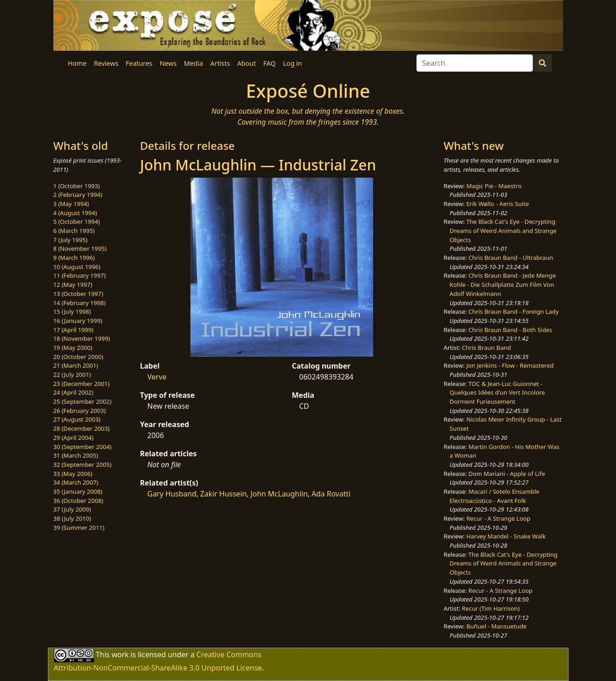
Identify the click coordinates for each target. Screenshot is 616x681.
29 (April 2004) (74, 438)
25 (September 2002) (83, 401)
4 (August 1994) (75, 213)
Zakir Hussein (223, 494)
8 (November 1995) (80, 248)
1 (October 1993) (77, 186)
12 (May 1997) (73, 285)
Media (194, 63)
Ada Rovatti (331, 494)
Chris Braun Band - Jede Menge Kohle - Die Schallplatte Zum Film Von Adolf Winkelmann (503, 284)
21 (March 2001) (76, 365)
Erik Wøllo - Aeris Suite (498, 204)
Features (139, 63)
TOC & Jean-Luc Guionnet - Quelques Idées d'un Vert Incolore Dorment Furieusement (498, 393)
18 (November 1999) (82, 338)
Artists (220, 63)
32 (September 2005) (83, 465)
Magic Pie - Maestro (494, 186)
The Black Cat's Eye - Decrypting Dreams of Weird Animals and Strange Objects (503, 230)
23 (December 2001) (82, 384)
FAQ (269, 63)
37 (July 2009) (72, 509)
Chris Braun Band (486, 348)
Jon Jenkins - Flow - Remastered (510, 365)
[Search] (475, 63)
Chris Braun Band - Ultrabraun (511, 258)
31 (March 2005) (76, 455)
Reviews (106, 63)
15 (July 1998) (72, 311)
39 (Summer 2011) (79, 528)
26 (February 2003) (80, 411)
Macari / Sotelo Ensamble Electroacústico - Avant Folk (495, 496)
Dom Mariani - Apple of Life (507, 474)
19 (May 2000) (73, 348)
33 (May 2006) (73, 474)
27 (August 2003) (77, 419)
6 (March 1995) (74, 231)
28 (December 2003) (82, 428)
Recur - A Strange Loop (498, 518)
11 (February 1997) (80, 275)
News (168, 63)
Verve (157, 377)
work (120, 654)
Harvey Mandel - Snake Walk (506, 536)
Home (77, 63)
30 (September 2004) (83, 447)
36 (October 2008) (79, 501)
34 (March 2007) (76, 482)
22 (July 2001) (72, 375)
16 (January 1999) (78, 321)
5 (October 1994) (77, 222)
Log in (292, 63)
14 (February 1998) (80, 303)
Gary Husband (172, 494)
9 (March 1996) (74, 258)
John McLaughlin (279, 494)
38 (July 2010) (72, 518)
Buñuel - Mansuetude (496, 626)
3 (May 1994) (71, 204)
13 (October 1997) (79, 294)
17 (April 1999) (74, 330)
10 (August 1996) (77, 267)
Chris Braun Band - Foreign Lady (514, 311)
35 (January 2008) (78, 491)
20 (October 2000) (79, 357)
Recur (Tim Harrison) (491, 608)
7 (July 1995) (71, 240)
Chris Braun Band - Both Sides (511, 330)
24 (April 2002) (74, 392)
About (247, 63)
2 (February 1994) (78, 195)
